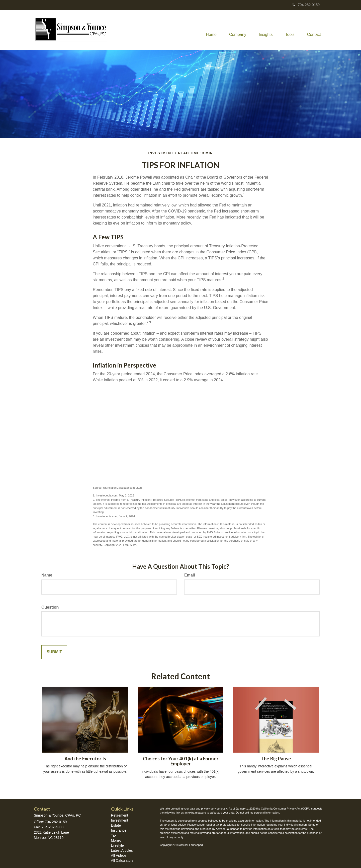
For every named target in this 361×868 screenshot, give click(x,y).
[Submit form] (54, 652)
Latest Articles (122, 850)
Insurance (119, 830)
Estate (116, 825)
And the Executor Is (85, 759)
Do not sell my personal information (257, 813)
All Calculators (122, 860)
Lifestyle (117, 845)
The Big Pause (276, 759)
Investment (120, 820)
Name (47, 575)
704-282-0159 (306, 5)
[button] (238, 30)
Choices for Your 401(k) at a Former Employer (181, 761)
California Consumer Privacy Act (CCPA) (286, 809)
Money (116, 840)
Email (190, 575)
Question (50, 607)
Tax (114, 835)
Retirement (120, 815)
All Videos (119, 855)
